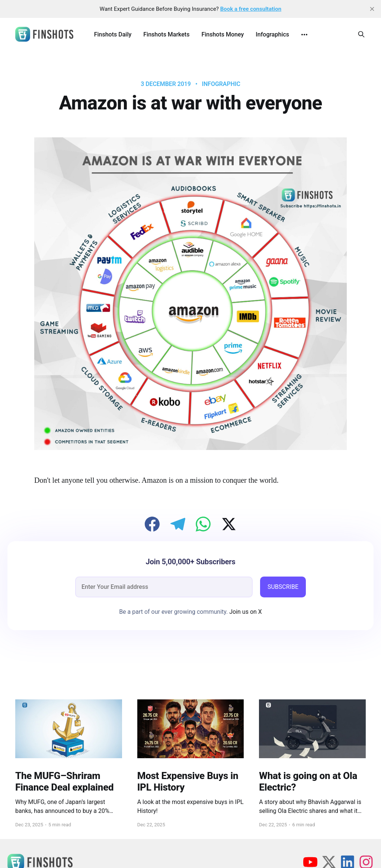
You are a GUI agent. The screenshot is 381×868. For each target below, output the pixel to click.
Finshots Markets (166, 34)
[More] (304, 35)
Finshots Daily (113, 34)
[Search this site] (361, 34)
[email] (164, 587)
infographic (221, 84)
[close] (372, 9)
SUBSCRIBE (283, 587)
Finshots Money (222, 34)
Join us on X (245, 612)
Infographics (272, 34)
